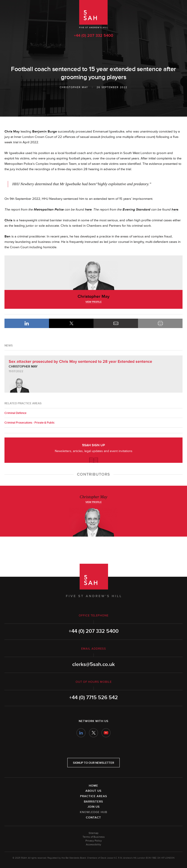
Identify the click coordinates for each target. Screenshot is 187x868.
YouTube (106, 733)
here (88, 210)
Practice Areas (94, 796)
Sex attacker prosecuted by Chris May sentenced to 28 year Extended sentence (80, 361)
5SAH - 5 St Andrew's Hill (93, 14)
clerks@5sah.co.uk (93, 664)
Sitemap (93, 833)
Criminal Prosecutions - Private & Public (30, 423)
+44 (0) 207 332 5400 (93, 35)
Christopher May (74, 87)
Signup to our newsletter (93, 763)
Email (116, 323)
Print (160, 323)
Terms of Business (94, 837)
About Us (93, 791)
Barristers (93, 802)
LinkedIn (27, 323)
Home (93, 786)
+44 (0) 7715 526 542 (93, 698)
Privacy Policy (94, 841)
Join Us (94, 807)
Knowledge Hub (93, 812)
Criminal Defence (15, 413)
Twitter (93, 733)
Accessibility (93, 845)
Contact (93, 818)
